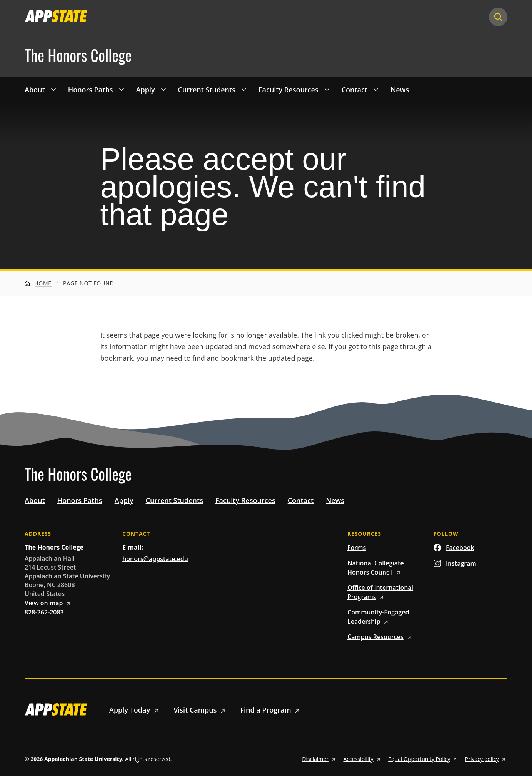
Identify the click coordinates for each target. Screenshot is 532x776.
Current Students (207, 90)
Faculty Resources (289, 90)
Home (38, 283)
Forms (357, 548)
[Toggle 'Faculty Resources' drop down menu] (327, 89)
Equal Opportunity (424, 759)
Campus (380, 637)
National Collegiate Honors (376, 568)
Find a (271, 710)
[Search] (498, 17)
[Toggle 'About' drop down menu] (53, 89)
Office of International (380, 592)
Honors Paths (91, 90)
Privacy (486, 759)
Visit (201, 710)
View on (49, 603)
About (35, 90)
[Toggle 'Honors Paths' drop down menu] (122, 89)
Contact (354, 90)
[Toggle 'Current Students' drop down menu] (244, 89)
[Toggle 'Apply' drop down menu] (163, 89)
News (400, 90)
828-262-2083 (44, 612)
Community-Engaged (378, 617)
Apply (146, 90)
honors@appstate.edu (155, 559)
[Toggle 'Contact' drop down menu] (376, 89)
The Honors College (78, 55)
